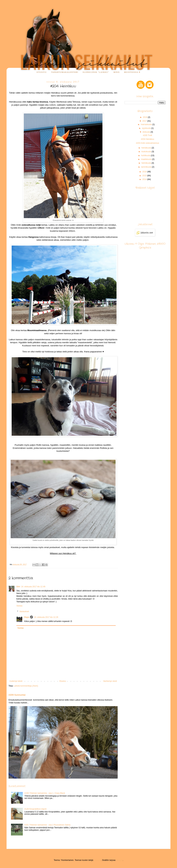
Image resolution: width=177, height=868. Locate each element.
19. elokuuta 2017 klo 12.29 (46, 617)
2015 (145, 176)
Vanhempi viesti (110, 681)
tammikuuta (146, 167)
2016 (145, 172)
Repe (27, 617)
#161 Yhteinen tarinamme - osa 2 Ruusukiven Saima (47, 825)
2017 (145, 121)
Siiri (18, 587)
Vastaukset (24, 612)
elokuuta (147, 132)
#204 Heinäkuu (148, 139)
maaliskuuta (146, 159)
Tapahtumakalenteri (65, 72)
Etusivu (42, 72)
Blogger (119, 860)
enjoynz (97, 860)
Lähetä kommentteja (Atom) (26, 686)
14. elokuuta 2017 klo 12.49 (33, 587)
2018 (145, 117)
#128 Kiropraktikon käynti (35, 809)
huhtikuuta (146, 155)
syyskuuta (147, 128)
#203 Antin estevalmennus (148, 143)
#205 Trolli (147, 135)
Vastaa (19, 606)
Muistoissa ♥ (132, 72)
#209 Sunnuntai (17, 695)
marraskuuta (147, 124)
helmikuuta (146, 163)
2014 (145, 179)
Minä (117, 72)
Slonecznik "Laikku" (96, 72)
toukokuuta (147, 152)
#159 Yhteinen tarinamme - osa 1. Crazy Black (45, 793)
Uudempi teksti (16, 681)
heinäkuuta (147, 148)
